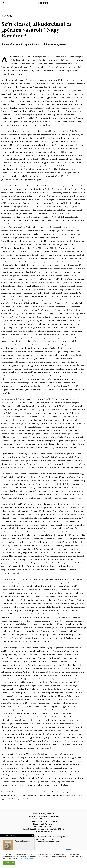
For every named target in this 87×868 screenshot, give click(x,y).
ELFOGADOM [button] (9, 863)
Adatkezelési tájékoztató (29, 858)
